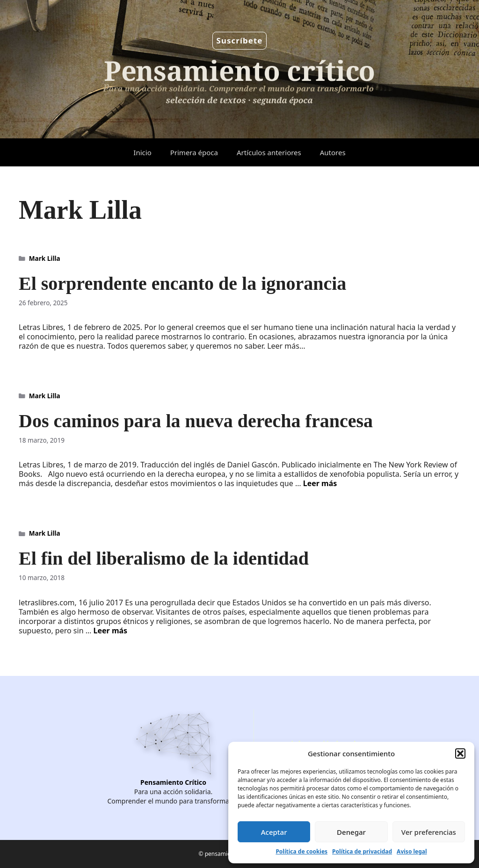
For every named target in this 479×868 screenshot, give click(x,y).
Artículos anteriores (269, 152)
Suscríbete (240, 40)
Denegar (351, 832)
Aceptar (274, 832)
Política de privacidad (362, 851)
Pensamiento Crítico (173, 782)
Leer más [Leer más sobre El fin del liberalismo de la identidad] (111, 631)
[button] (460, 753)
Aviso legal (412, 851)
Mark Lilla (45, 258)
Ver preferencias (429, 832)
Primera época (194, 152)
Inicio (142, 152)
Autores (333, 152)
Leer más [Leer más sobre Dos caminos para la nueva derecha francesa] (320, 483)
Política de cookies (301, 851)
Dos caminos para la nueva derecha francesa (196, 421)
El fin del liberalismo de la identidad (164, 558)
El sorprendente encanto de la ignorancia (182, 283)
